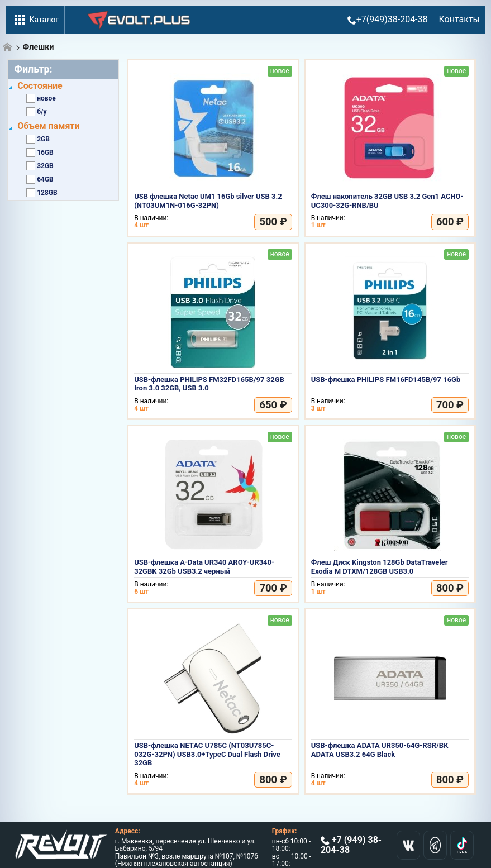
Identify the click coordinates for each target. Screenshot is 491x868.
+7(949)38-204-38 (388, 19)
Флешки (39, 47)
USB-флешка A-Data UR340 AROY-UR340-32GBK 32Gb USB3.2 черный (204, 567)
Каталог (35, 20)
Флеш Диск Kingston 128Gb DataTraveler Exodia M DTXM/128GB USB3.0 (380, 567)
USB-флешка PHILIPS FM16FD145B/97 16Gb (386, 380)
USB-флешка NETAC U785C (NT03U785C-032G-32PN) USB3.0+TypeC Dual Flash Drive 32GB (207, 754)
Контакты (459, 19)
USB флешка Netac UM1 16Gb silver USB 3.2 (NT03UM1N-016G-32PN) (208, 201)
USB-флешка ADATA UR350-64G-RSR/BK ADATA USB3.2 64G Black (380, 750)
